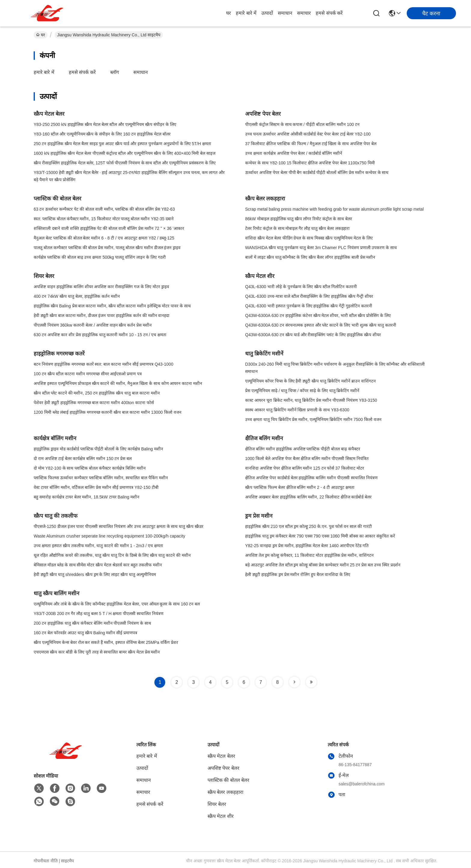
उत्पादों (267, 13)
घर (229, 13)
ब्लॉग (115, 72)
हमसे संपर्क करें (329, 13)
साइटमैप (67, 861)
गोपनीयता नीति (46, 861)
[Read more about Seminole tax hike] (294, 682)
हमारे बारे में (246, 13)
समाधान (285, 13)
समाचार (304, 13)
